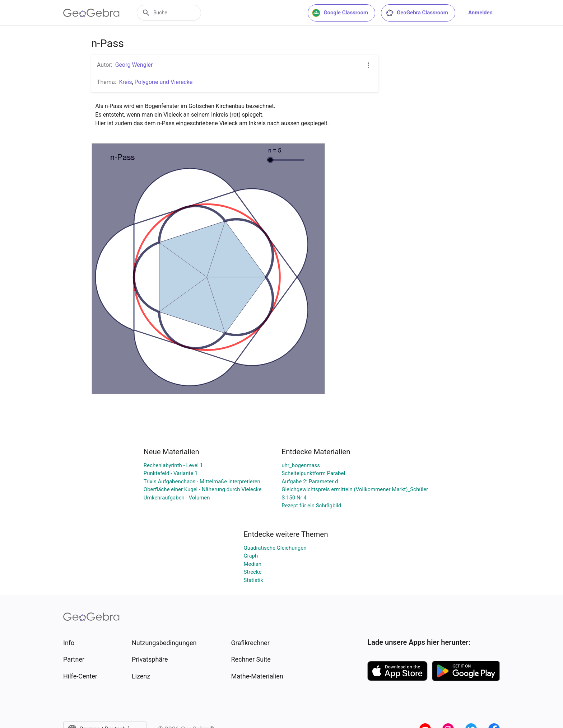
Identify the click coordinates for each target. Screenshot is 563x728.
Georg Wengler (134, 65)
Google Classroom (340, 13)
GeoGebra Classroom (417, 13)
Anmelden (480, 13)
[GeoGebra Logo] (91, 13)
